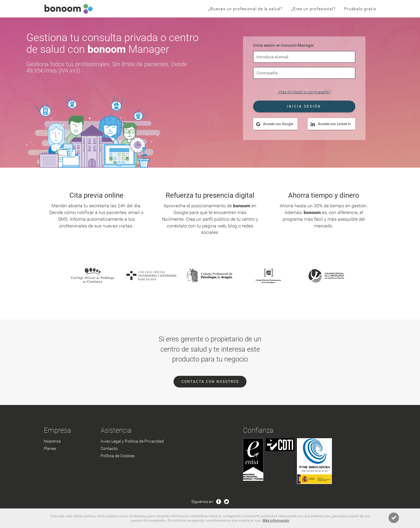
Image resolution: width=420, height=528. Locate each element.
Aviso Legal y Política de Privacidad (132, 441)
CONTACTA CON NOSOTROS (210, 382)
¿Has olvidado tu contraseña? (304, 92)
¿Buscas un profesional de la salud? (245, 9)
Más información (276, 520)
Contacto (109, 448)
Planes (50, 448)
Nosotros (52, 441)
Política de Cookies (118, 456)
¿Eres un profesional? (313, 9)
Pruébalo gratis (360, 9)
